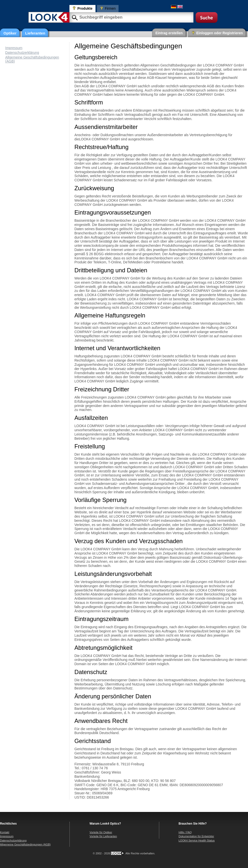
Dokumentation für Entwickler (196, 836)
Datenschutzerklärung (22, 53)
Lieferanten (35, 33)
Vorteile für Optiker (101, 832)
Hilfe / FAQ (185, 832)
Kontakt (5, 832)
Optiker (10, 33)
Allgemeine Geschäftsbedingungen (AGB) (25, 844)
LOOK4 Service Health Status (197, 840)
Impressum (14, 48)
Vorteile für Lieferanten (103, 836)
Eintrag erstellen (169, 33)
